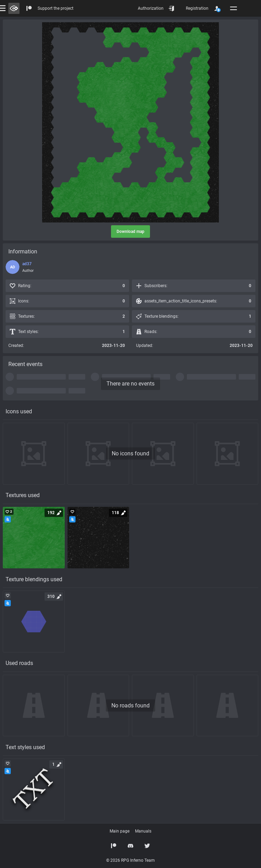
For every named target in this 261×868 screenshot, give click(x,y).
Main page (120, 831)
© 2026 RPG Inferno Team (130, 860)
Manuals (143, 831)
